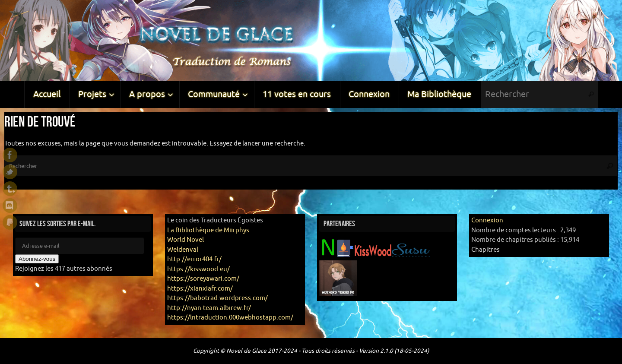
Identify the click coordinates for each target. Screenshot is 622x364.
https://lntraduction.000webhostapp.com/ (230, 318)
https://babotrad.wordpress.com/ (217, 298)
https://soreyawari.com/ (203, 279)
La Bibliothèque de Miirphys (208, 230)
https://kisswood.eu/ (198, 269)
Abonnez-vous (37, 259)
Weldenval (183, 250)
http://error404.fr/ (194, 259)
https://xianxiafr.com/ (200, 289)
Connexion (487, 220)
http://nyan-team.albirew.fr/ (209, 308)
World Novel (186, 240)
